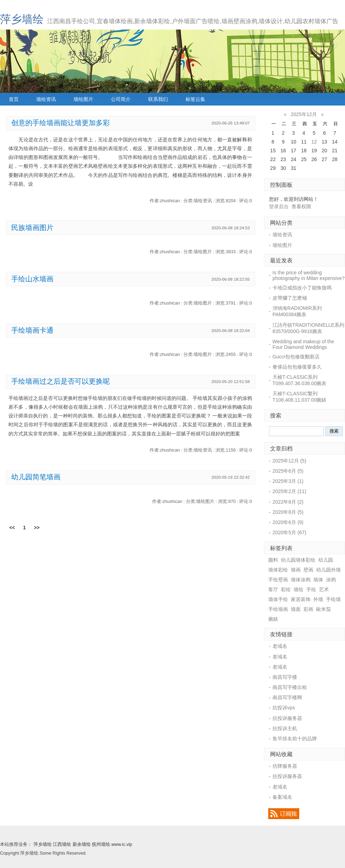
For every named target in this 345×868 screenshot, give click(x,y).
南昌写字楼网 (287, 697)
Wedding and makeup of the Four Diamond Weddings (303, 344)
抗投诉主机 (285, 728)
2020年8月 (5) (288, 512)
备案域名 (282, 797)
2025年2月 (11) (289, 491)
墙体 (318, 580)
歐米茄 (324, 609)
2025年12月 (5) (289, 461)
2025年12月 (304, 114)
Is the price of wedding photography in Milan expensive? (309, 275)
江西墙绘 (62, 844)
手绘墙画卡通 (32, 330)
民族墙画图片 (32, 228)
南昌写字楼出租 (290, 687)
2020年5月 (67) (289, 532)
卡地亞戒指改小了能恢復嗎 (302, 288)
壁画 (308, 570)
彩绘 (286, 589)
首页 (14, 99)
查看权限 (301, 206)
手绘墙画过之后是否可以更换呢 (61, 381)
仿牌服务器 (285, 766)
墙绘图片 (83, 99)
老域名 (280, 646)
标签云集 (195, 99)
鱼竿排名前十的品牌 (295, 739)
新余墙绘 (82, 844)
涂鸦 (331, 580)
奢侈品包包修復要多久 (297, 367)
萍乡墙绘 (22, 19)
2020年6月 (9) (288, 522)
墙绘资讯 (46, 99)
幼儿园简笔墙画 (36, 477)
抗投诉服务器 (287, 718)
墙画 (296, 570)
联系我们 (158, 99)
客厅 (273, 589)
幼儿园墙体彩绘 (298, 560)
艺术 (324, 589)
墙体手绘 (278, 599)
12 (314, 142)
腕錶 (273, 619)
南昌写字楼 (285, 677)
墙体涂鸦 (301, 580)
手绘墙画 (278, 609)
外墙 (318, 599)
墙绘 (299, 589)
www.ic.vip (122, 844)
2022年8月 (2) (288, 502)
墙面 (296, 609)
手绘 (311, 589)
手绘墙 (333, 599)
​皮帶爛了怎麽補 (290, 298)
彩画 (308, 609)
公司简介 (121, 99)
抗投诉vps (284, 708)
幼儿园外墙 (328, 570)
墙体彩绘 (278, 570)
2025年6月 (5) (288, 471)
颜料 (273, 560)
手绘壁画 (278, 580)
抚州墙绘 (101, 844)
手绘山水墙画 (32, 279)
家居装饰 (301, 599)
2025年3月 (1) (288, 481)
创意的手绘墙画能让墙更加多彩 (61, 123)
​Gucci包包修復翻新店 (296, 357)
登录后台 (279, 206)
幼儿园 (326, 560)
